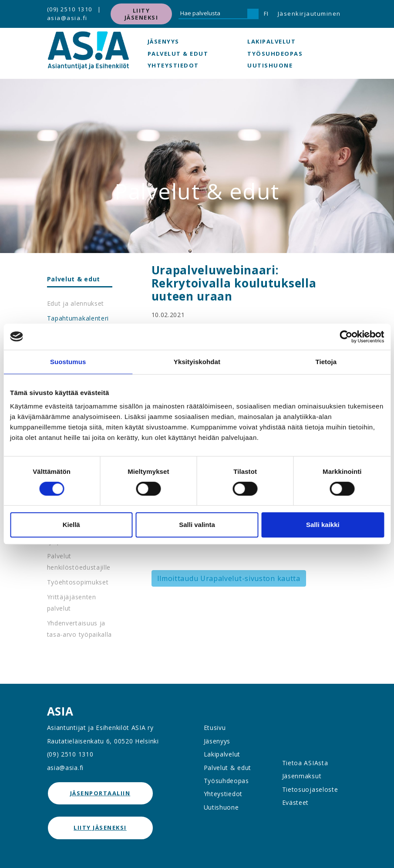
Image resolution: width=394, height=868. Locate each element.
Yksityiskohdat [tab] (197, 362)
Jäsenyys (163, 41)
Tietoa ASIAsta (305, 763)
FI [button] (266, 14)
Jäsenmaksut (302, 776)
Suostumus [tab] (68, 362)
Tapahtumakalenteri (78, 318)
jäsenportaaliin (100, 793)
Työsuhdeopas (275, 54)
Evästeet (296, 802)
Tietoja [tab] (326, 362)
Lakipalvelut (271, 41)
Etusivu (215, 728)
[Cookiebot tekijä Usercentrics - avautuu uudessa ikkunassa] (346, 337)
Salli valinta (197, 525)
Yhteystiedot (173, 65)
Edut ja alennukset (76, 303)
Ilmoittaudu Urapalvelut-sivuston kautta (229, 578)
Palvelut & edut (178, 54)
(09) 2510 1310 (70, 9)
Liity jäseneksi (141, 14)
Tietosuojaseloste (310, 789)
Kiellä (71, 525)
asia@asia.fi (67, 18)
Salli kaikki (323, 525)
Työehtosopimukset (78, 582)
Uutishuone (270, 65)
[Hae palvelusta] (213, 14)
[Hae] (253, 14)
